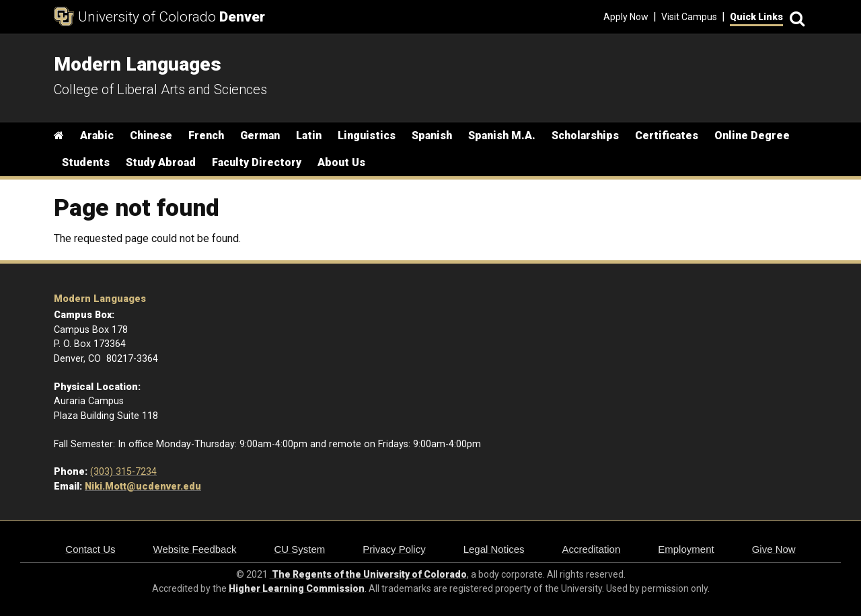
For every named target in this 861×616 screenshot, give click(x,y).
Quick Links (756, 17)
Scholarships (585, 136)
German (260, 136)
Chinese (151, 136)
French (206, 136)
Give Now (774, 549)
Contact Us (90, 549)
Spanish (432, 136)
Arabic (97, 136)
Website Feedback (195, 549)
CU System (299, 549)
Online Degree (752, 136)
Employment (686, 549)
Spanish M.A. (502, 136)
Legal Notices (494, 549)
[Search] (795, 17)
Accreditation (592, 549)
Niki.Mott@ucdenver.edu (143, 487)
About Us (341, 162)
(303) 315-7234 (123, 472)
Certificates (667, 136)
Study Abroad (161, 162)
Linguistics (367, 136)
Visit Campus (689, 17)
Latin (309, 136)
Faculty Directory (257, 162)
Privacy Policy (394, 549)
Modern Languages (100, 299)
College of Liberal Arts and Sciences (160, 89)
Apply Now (626, 17)
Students (86, 162)
